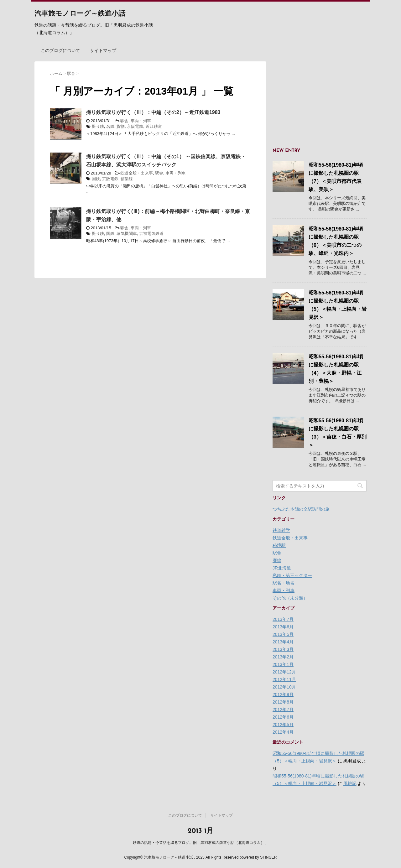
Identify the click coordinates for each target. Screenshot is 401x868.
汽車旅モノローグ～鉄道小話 (80, 14)
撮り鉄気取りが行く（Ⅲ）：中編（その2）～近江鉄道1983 (153, 112)
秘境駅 (279, 545)
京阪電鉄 (135, 126)
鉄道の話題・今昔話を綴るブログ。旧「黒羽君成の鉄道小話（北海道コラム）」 (200, 843)
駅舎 (124, 121)
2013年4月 (283, 642)
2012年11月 (284, 679)
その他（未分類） (290, 598)
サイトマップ (103, 50)
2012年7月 (283, 709)
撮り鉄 (98, 126)
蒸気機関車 (127, 234)
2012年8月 (283, 702)
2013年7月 (283, 619)
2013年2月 (283, 657)
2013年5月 (283, 634)
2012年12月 (284, 672)
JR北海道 (282, 568)
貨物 (121, 126)
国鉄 (96, 179)
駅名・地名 (284, 583)
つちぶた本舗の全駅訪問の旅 (301, 509)
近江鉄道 (154, 126)
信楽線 (127, 179)
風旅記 (350, 783)
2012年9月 (283, 694)
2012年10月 (284, 687)
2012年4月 (283, 732)
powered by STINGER (258, 857)
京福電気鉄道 (151, 234)
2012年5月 (283, 725)
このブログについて (60, 50)
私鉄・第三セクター (292, 575)
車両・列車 (141, 121)
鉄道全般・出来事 (137, 173)
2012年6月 (283, 717)
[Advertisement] (320, 101)
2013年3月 (283, 649)
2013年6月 (283, 627)
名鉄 (110, 126)
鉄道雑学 (281, 530)
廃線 (277, 560)
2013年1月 (283, 664)
